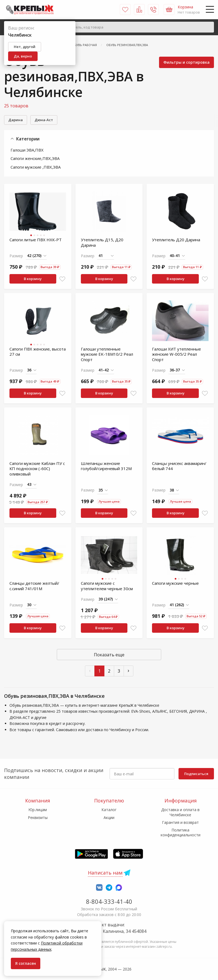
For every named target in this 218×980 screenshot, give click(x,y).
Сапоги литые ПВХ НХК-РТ (36, 240)
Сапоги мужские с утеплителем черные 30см (107, 586)
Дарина (16, 120)
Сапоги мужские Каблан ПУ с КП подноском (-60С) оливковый (37, 469)
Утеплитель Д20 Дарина (176, 240)
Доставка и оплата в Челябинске (180, 812)
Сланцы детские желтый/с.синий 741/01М (34, 586)
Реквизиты (38, 817)
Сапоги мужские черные (175, 583)
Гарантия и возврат (180, 822)
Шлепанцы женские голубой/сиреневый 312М (106, 466)
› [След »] (128, 670)
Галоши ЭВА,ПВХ (27, 150)
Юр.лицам (38, 810)
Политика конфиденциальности (181, 832)
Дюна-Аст (44, 120)
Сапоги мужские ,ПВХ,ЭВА (36, 167)
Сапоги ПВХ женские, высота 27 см (38, 352)
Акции (109, 817)
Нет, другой (25, 47)
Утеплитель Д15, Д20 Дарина (102, 242)
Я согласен (26, 963)
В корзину (33, 279)
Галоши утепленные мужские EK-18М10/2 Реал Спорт (107, 354)
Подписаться (196, 774)
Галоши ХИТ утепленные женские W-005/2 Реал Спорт (176, 354)
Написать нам (105, 873)
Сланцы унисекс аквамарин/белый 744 (179, 466)
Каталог (109, 810)
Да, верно (23, 56)
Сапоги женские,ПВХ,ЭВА (35, 158)
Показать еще (109, 655)
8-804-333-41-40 (109, 901)
